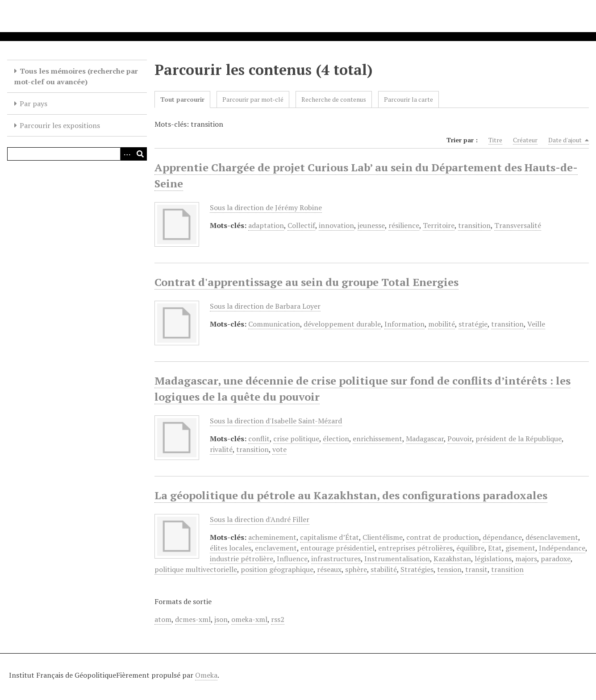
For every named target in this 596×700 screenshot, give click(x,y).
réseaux (329, 569)
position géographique (277, 569)
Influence (292, 559)
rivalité (221, 449)
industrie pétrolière (242, 559)
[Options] (127, 154)
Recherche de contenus (334, 99)
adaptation (266, 225)
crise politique (296, 439)
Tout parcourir (182, 99)
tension (449, 569)
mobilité (442, 324)
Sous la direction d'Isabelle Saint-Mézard (276, 421)
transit (476, 569)
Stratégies (417, 569)
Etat (495, 548)
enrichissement (377, 439)
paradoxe (556, 559)
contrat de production (443, 537)
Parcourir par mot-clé (253, 99)
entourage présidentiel (338, 548)
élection (336, 439)
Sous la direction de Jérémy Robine (266, 207)
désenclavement (552, 537)
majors (526, 559)
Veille (536, 324)
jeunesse (371, 225)
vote (279, 449)
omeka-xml (249, 619)
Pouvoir (460, 439)
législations (493, 559)
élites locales (231, 548)
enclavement (276, 548)
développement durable (342, 324)
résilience (404, 225)
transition (474, 225)
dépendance (502, 537)
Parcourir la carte (408, 99)
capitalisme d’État (329, 537)
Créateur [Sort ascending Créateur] (525, 140)
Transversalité (518, 225)
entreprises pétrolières (415, 548)
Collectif (301, 225)
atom (163, 619)
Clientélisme (383, 537)
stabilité (384, 569)
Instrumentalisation (397, 559)
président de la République (519, 439)
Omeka (206, 675)
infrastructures (336, 559)
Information (404, 324)
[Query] (77, 154)
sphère (356, 569)
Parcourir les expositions (60, 125)
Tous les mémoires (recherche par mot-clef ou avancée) (76, 76)
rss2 (278, 619)
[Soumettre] (140, 154)
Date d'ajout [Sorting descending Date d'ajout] (569, 140)
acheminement (272, 537)
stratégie (473, 324)
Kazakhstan (452, 559)
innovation (336, 225)
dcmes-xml (193, 619)
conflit (259, 439)
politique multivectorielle (196, 569)
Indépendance (562, 548)
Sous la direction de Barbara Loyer (265, 306)
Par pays (33, 104)
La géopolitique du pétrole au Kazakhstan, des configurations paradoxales (351, 495)
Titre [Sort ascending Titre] (495, 140)
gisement (520, 548)
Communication (274, 324)
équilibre (470, 548)
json (221, 619)
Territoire (439, 225)
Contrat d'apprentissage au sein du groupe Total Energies (306, 282)
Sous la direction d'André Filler (260, 519)
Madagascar (425, 439)
